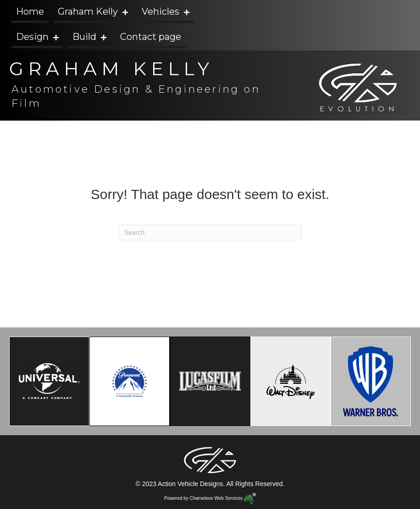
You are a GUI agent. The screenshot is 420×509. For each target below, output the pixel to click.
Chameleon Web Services (223, 498)
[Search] (210, 232)
